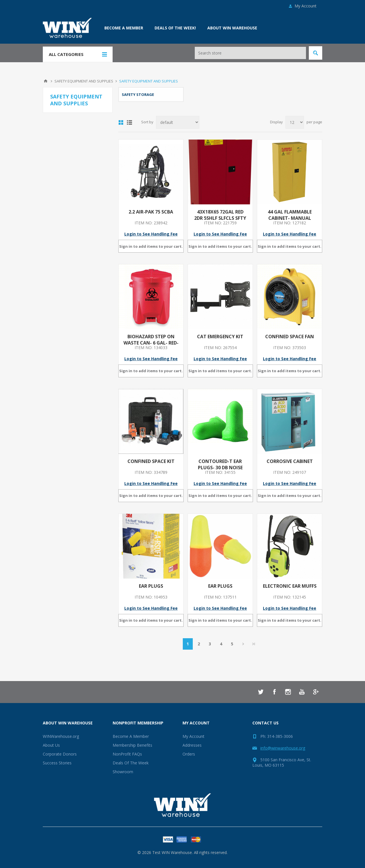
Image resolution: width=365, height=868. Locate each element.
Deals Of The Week (131, 763)
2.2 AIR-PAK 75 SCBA (151, 212)
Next (243, 644)
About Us (51, 745)
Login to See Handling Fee (151, 234)
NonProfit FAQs (127, 754)
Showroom (123, 772)
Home (46, 81)
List (129, 122)
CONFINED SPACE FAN (290, 337)
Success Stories (57, 763)
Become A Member (131, 736)
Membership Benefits (132, 745)
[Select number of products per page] (295, 122)
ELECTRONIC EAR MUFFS (290, 586)
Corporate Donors (60, 754)
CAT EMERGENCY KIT (220, 337)
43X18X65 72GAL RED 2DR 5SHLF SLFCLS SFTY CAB (220, 218)
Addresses (192, 745)
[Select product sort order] (178, 122)
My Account (306, 6)
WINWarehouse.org (61, 736)
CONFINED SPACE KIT (151, 461)
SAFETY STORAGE (138, 94)
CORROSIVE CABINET (290, 461)
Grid (121, 122)
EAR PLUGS (151, 586)
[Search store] (250, 53)
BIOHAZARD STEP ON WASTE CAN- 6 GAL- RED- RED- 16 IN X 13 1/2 (151, 343)
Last (254, 644)
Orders (189, 754)
